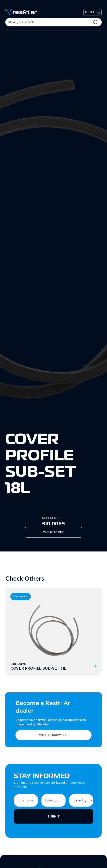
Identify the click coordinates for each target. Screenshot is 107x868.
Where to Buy (54, 532)
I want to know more (53, 735)
